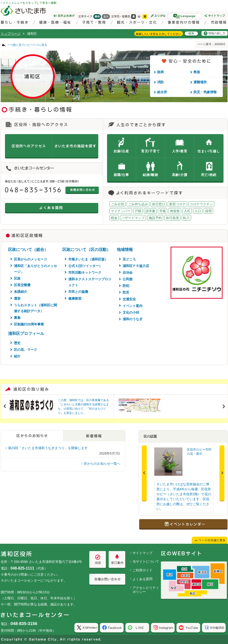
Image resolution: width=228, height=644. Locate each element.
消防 (160, 82)
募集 (17, 318)
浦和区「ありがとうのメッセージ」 (35, 269)
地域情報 (125, 250)
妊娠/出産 (121, 151)
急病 (160, 72)
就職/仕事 (121, 175)
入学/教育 (180, 151)
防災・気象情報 (205, 92)
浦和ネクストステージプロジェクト (90, 282)
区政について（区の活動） (86, 250)
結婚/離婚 (150, 175)
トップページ (11, 34)
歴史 (17, 343)
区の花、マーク (26, 350)
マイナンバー (121, 211)
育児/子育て (151, 151)
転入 (186, 218)
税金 (114, 218)
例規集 (175, 211)
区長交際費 (22, 285)
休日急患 (172, 218)
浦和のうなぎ (133, 319)
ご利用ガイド (142, 570)
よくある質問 (142, 579)
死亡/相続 (209, 175)
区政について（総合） (28, 250)
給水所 (162, 92)
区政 (17, 278)
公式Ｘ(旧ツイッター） (85, 266)
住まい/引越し (209, 151)
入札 (187, 211)
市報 (163, 211)
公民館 (128, 279)
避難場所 (200, 82)
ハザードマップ (133, 218)
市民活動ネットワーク (85, 272)
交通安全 (129, 299)
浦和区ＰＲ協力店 (136, 266)
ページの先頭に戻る (0, 0)
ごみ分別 (117, 204)
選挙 (17, 298)
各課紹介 (21, 292)
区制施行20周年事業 (29, 324)
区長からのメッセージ (30, 259)
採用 (208, 211)
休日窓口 (159, 204)
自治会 (128, 272)
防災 (126, 292)
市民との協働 (78, 292)
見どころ (129, 259)
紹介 (17, 356)
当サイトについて (146, 561)
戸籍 (138, 211)
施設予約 (155, 218)
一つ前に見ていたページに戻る (27, 45)
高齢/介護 (180, 175)
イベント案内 (133, 306)
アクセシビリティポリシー (146, 590)
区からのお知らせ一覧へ (102, 464)
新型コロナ (177, 204)
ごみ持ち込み (138, 204)
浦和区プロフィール (26, 334)
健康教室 (75, 298)
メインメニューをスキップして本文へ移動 (30, 3)
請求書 (150, 211)
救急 (197, 72)
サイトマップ (142, 553)
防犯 (126, 286)
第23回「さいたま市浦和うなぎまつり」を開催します (48, 448)
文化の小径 (131, 312)
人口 (198, 211)
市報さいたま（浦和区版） (88, 259)
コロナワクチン (201, 204)
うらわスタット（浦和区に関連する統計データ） (35, 308)
